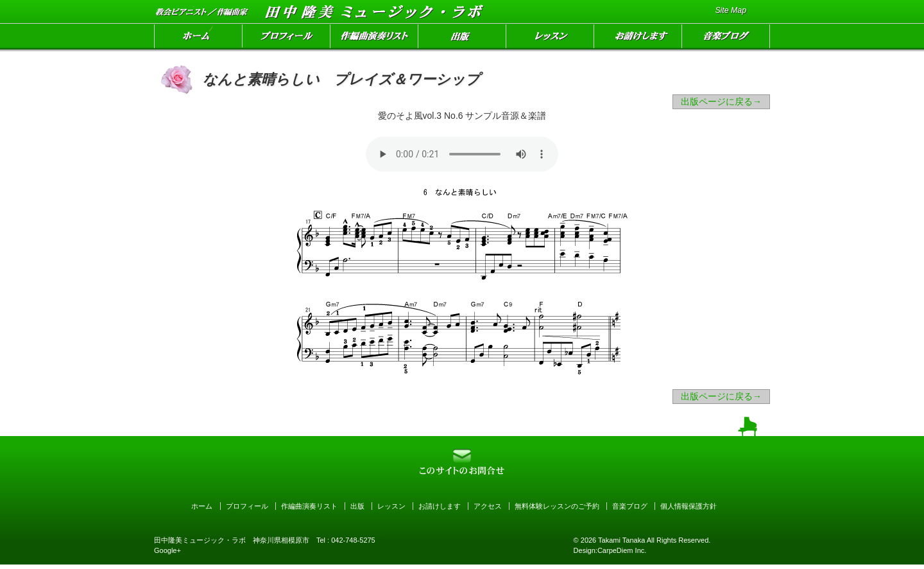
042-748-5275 (353, 540)
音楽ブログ (726, 38)
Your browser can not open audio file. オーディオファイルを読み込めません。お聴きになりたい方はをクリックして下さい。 (462, 154)
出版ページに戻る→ (721, 101)
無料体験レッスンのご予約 (557, 506)
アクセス (488, 506)
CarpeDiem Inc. (622, 550)
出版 (462, 38)
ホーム (198, 38)
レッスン (550, 38)
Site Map (731, 10)
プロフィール (287, 38)
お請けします (638, 38)
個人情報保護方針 (689, 506)
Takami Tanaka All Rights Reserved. (653, 540)
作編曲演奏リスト (374, 38)
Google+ (167, 550)
